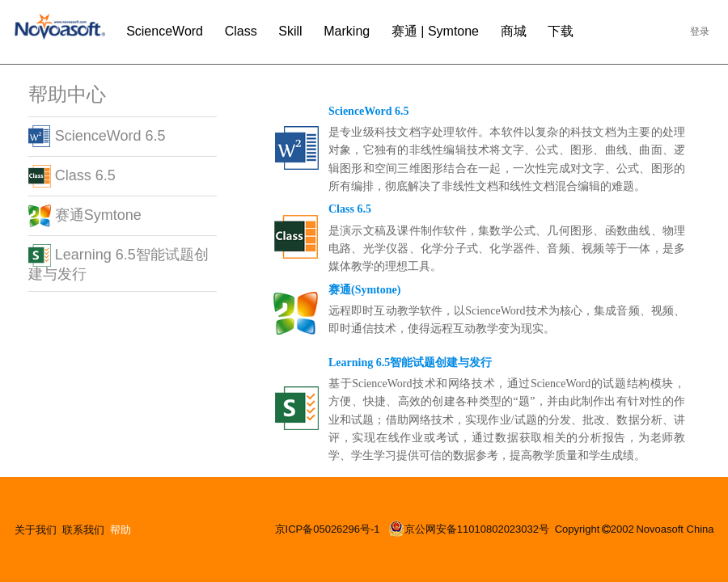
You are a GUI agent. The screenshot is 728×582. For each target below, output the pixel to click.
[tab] (123, 137)
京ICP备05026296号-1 (329, 529)
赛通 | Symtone (435, 31)
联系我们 (83, 530)
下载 (561, 31)
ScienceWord (165, 31)
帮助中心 (67, 94)
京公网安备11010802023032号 (469, 529)
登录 (700, 32)
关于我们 (36, 530)
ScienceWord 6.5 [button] (97, 136)
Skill (290, 31)
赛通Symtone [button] (85, 215)
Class (241, 31)
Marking (347, 31)
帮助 (121, 530)
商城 (514, 31)
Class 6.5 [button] (72, 175)
